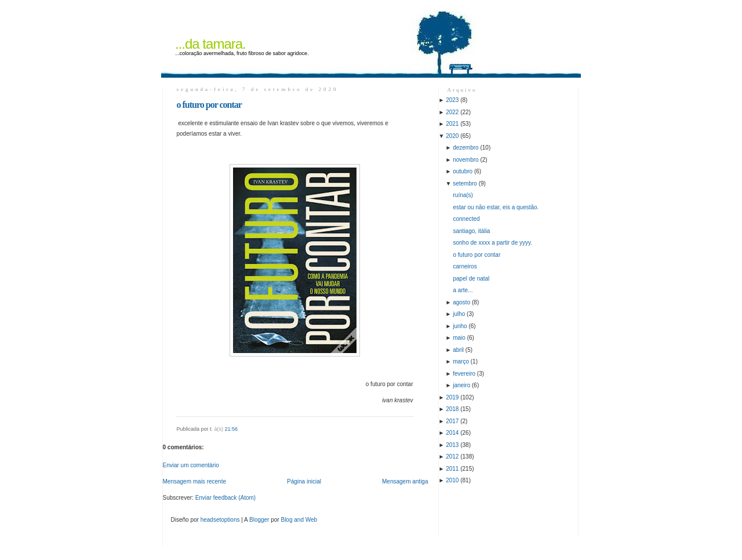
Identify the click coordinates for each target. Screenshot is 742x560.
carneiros (465, 266)
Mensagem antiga (405, 481)
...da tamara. (210, 44)
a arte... (463, 290)
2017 (452, 421)
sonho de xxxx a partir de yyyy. (493, 243)
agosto (461, 302)
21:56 (232, 429)
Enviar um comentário (191, 465)
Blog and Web (299, 520)
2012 (452, 457)
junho (460, 326)
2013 (452, 445)
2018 (452, 409)
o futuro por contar (209, 105)
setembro (465, 183)
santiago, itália (472, 231)
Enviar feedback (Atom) (226, 498)
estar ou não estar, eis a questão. (496, 207)
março (461, 361)
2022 (452, 112)
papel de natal (472, 279)
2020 (452, 136)
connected (467, 219)
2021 (452, 124)
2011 (452, 469)
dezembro (465, 148)
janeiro (461, 385)
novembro (465, 160)
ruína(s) (463, 195)
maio (459, 338)
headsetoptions (220, 520)
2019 (452, 397)
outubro (463, 171)
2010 (452, 480)
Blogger (259, 520)
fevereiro (464, 374)
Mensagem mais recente (195, 481)
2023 (452, 100)
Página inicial (304, 481)
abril (458, 350)
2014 (452, 433)
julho (459, 314)
